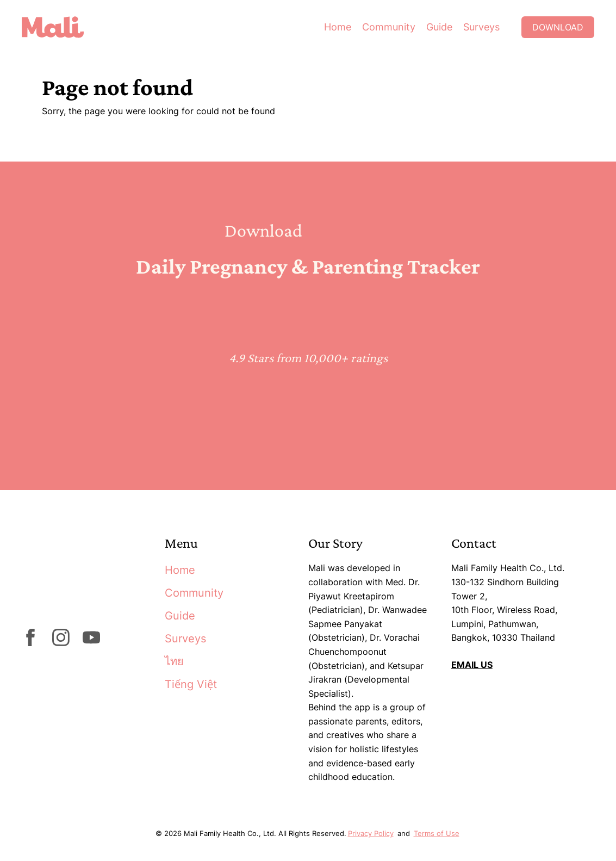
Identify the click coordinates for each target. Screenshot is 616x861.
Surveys (481, 27)
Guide (439, 27)
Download (558, 27)
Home (338, 27)
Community (389, 27)
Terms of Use (437, 833)
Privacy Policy (371, 833)
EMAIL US (472, 665)
